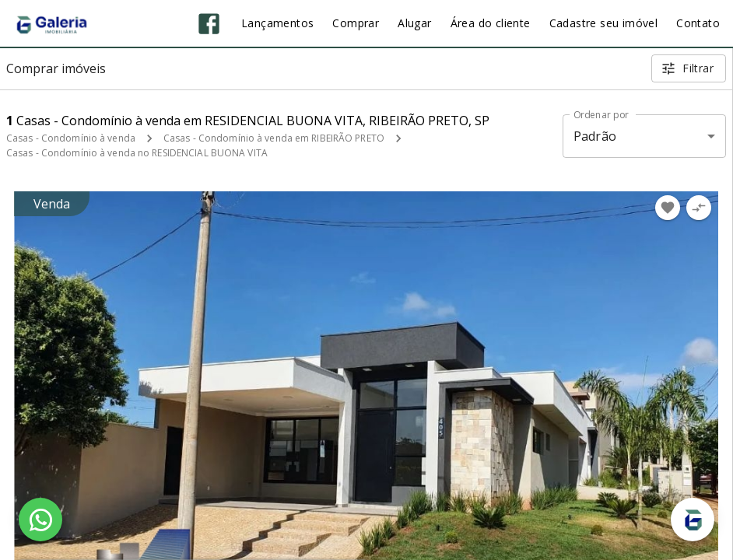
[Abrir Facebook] (209, 24)
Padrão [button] (595, 136)
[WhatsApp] (40, 520)
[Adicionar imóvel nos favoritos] (668, 208)
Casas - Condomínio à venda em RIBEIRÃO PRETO (274, 138)
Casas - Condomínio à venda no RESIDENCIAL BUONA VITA (137, 153)
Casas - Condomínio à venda (71, 138)
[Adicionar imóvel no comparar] (699, 208)
